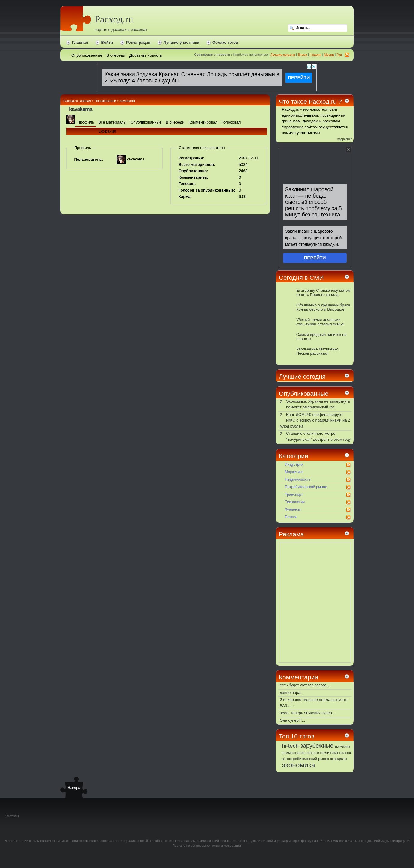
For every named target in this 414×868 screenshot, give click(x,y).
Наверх (74, 788)
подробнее (345, 139)
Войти (107, 42)
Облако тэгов (225, 42)
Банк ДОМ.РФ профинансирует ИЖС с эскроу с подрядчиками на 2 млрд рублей (315, 420)
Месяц (329, 55)
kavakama (127, 101)
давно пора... (292, 692)
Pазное (291, 517)
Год (339, 55)
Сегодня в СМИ (301, 277)
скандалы (339, 759)
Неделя (315, 55)
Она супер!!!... (292, 720)
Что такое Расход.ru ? (310, 101)
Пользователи (105, 101)
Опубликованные (304, 394)
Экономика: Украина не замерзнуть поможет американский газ (318, 404)
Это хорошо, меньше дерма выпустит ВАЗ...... (314, 703)
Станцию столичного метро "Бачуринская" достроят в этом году (318, 436)
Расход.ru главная (77, 101)
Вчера (302, 55)
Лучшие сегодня (283, 55)
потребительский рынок (308, 759)
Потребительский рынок (306, 487)
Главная (80, 42)
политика (329, 753)
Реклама (291, 534)
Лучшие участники (182, 42)
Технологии (295, 502)
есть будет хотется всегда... (305, 685)
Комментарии (299, 677)
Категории (294, 456)
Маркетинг (294, 472)
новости (312, 753)
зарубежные (317, 746)
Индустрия (294, 464)
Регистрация (138, 42)
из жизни (342, 747)
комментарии (293, 753)
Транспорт (294, 494)
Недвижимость (298, 479)
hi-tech (290, 746)
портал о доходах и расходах (121, 30)
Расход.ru (114, 19)
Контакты (12, 816)
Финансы (293, 509)
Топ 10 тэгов (297, 736)
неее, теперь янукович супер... (308, 713)
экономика (299, 765)
